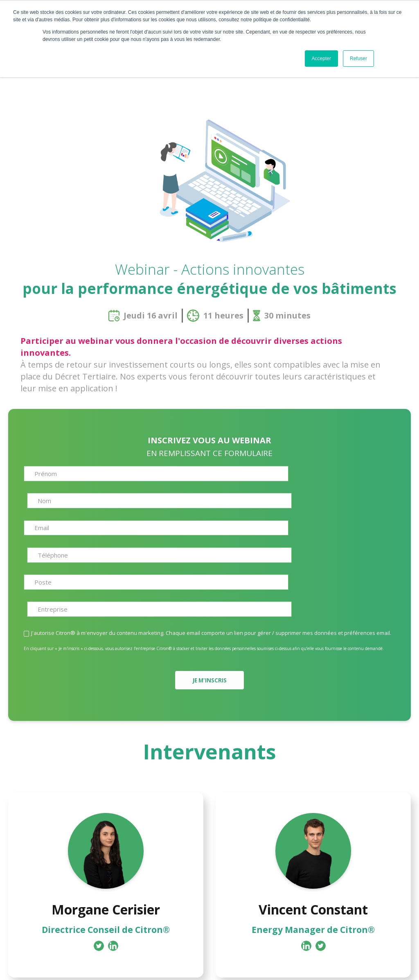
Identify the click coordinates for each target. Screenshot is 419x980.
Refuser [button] (358, 59)
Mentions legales (257, 965)
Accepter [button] (321, 59)
